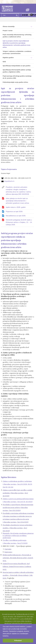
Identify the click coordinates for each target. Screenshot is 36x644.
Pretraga (17, 15)
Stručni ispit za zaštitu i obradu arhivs (18, 575)
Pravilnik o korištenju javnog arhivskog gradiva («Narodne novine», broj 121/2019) (17, 528)
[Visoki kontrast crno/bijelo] (32, 15)
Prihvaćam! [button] (18, 641)
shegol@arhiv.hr (9, 181)
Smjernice (8, 552)
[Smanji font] (25, 15)
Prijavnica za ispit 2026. (14, 212)
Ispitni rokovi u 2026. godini (16, 207)
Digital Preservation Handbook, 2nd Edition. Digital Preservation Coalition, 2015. (17, 566)
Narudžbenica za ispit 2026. (16, 216)
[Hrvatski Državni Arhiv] (7, 8)
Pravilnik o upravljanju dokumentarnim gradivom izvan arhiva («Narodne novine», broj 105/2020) (18, 507)
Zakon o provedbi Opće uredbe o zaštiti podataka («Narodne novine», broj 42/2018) (17, 493)
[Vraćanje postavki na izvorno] (35, 15)
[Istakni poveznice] (34, 15)
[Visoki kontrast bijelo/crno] (29, 15)
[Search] (10, 15)
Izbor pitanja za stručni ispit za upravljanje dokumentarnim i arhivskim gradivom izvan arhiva (17, 201)
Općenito (8, 549)
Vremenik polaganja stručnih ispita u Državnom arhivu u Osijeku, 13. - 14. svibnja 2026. (19, 222)
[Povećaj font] (23, 15)
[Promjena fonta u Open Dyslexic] (27, 15)
